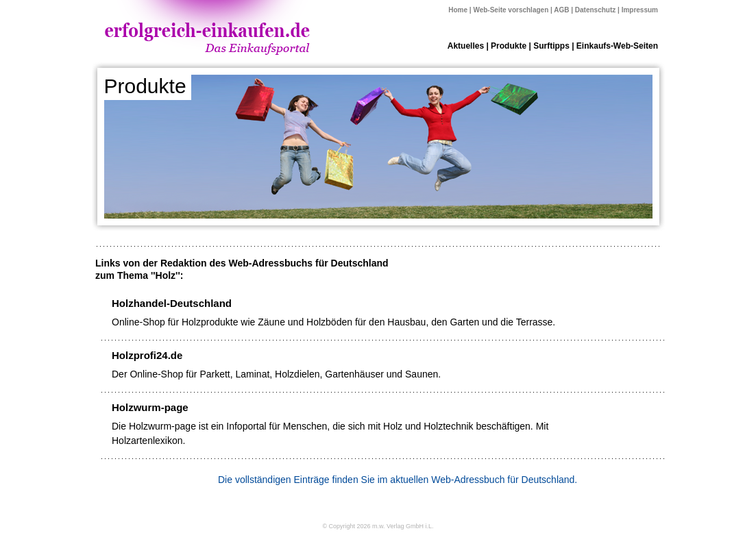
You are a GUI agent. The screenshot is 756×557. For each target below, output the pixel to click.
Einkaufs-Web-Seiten (617, 46)
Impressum (640, 10)
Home (458, 10)
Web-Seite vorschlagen (511, 10)
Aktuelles (466, 46)
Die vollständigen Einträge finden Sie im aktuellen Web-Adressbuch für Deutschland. (398, 480)
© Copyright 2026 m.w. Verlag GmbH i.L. (378, 526)
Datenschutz (595, 10)
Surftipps (551, 46)
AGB (561, 10)
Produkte (509, 46)
